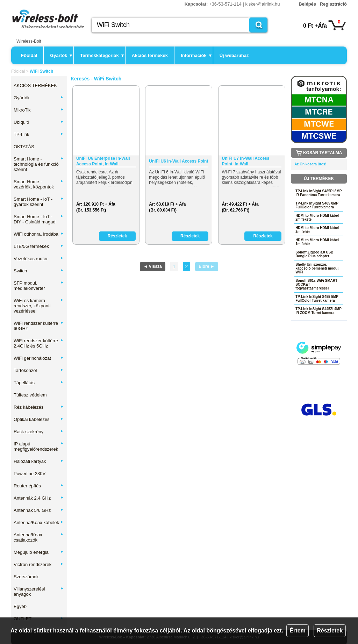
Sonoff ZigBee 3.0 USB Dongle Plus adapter (314, 254)
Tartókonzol (39, 370)
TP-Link (39, 134)
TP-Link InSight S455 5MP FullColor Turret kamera (317, 299)
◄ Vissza (152, 266)
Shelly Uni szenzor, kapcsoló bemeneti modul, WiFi (317, 268)
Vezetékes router (39, 259)
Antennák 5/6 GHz (39, 510)
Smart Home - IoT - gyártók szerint (39, 202)
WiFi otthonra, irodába (39, 234)
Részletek (330, 631)
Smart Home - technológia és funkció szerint (39, 164)
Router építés (39, 486)
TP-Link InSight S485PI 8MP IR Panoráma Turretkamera (318, 193)
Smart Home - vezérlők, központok (39, 184)
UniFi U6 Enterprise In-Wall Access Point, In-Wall (103, 161)
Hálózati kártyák (39, 461)
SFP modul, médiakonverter (39, 286)
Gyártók (61, 55)
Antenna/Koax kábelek (39, 523)
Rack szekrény (39, 432)
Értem (297, 631)
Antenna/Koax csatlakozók (39, 537)
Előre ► (206, 266)
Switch (39, 271)
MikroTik (39, 110)
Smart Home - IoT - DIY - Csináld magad (39, 219)
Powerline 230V (30, 474)
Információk (196, 55)
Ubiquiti (39, 122)
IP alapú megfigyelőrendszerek (39, 446)
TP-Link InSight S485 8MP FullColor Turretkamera (317, 205)
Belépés (307, 4)
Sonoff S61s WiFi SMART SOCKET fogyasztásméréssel (316, 284)
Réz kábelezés (39, 407)
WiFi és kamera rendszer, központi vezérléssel (39, 306)
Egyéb (20, 606)
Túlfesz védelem (30, 395)
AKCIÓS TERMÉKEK (35, 85)
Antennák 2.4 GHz (39, 498)
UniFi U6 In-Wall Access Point (178, 161)
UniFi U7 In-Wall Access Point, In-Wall (246, 161)
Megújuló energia (39, 552)
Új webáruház (234, 55)
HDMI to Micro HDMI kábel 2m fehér (317, 230)
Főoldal (29, 55)
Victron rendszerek (39, 564)
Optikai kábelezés (39, 419)
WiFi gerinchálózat (39, 358)
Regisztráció (333, 4)
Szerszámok (26, 577)
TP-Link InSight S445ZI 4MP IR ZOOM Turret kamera (318, 311)
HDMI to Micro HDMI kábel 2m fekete (317, 217)
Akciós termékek (150, 55)
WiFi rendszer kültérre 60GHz (39, 326)
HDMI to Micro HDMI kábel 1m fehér (317, 242)
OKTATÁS (24, 147)
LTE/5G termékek (39, 246)
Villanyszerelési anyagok (39, 592)
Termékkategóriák (102, 55)
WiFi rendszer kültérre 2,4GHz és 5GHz (39, 343)
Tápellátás (39, 383)
